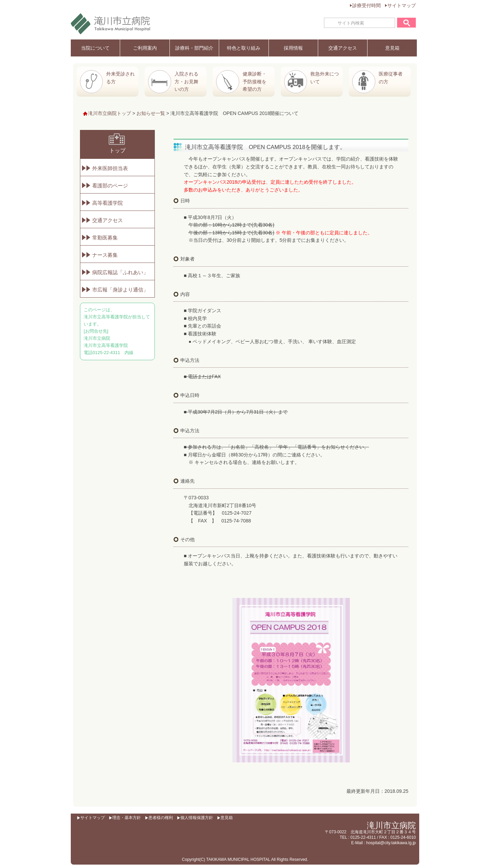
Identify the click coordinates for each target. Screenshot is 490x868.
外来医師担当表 (110, 168)
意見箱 (392, 48)
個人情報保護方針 (197, 818)
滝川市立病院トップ (110, 113)
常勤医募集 (105, 238)
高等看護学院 (108, 203)
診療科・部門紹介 (194, 48)
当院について (95, 48)
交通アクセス (343, 48)
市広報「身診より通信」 (120, 290)
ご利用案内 (145, 48)
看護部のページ (110, 186)
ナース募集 (105, 255)
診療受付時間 (366, 5)
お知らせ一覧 (151, 113)
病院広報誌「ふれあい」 (120, 272)
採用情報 (293, 48)
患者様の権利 (161, 818)
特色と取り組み (244, 48)
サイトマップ (402, 5)
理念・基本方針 (127, 818)
